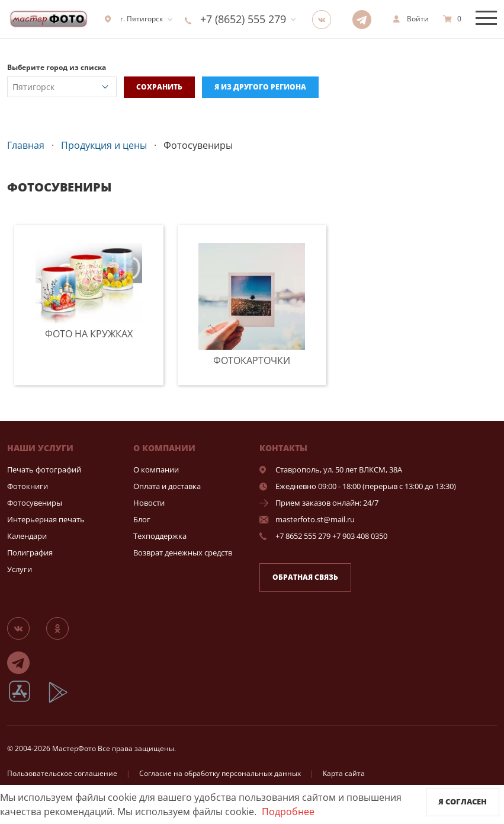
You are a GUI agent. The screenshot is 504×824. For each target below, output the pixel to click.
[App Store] (27, 701)
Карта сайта (344, 773)
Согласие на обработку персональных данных (220, 773)
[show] (411, 19)
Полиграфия (30, 552)
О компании (156, 470)
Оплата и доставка (167, 486)
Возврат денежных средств (183, 552)
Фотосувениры (35, 503)
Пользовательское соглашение (62, 773)
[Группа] (325, 19)
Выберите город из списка (57, 67)
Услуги (20, 569)
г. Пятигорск (134, 19)
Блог (142, 519)
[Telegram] (365, 19)
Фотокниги (28, 486)
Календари (27, 536)
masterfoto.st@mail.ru (315, 519)
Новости (149, 503)
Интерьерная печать (46, 519)
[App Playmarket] (65, 701)
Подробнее (288, 812)
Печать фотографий (44, 470)
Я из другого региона (260, 87)
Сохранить (159, 87)
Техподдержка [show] (160, 536)
